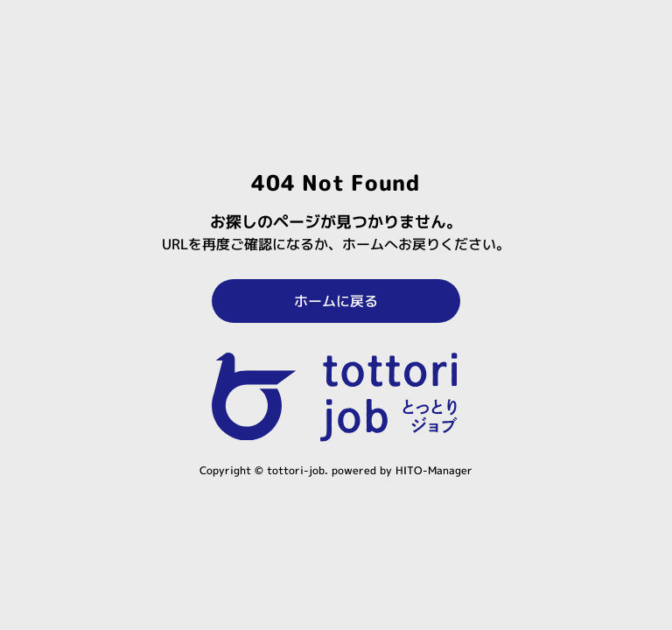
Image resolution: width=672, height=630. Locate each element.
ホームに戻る (336, 301)
